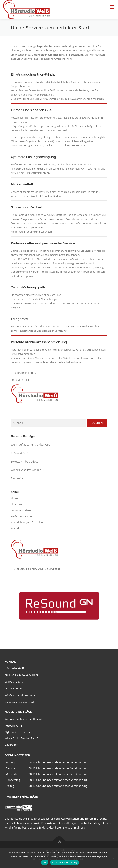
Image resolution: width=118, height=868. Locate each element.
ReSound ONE (20, 453)
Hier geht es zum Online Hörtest (37, 569)
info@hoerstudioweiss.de (20, 695)
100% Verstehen (21, 510)
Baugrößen (18, 478)
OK (45, 862)
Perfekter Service (21, 516)
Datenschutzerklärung (64, 862)
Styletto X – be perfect (24, 461)
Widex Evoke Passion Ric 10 (28, 470)
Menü (112, 7)
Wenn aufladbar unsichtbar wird (31, 444)
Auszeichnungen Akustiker (27, 522)
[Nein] (113, 858)
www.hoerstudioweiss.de (20, 702)
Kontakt (16, 528)
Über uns (17, 504)
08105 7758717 (14, 682)
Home (15, 498)
